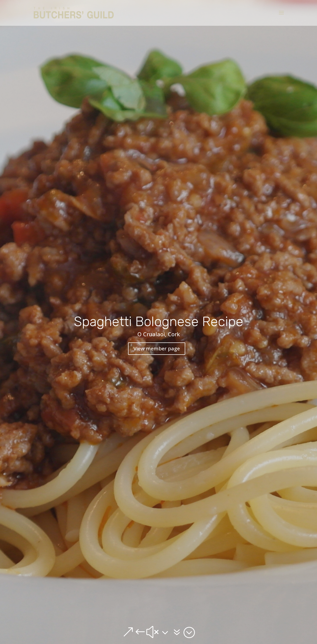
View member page (157, 349)
